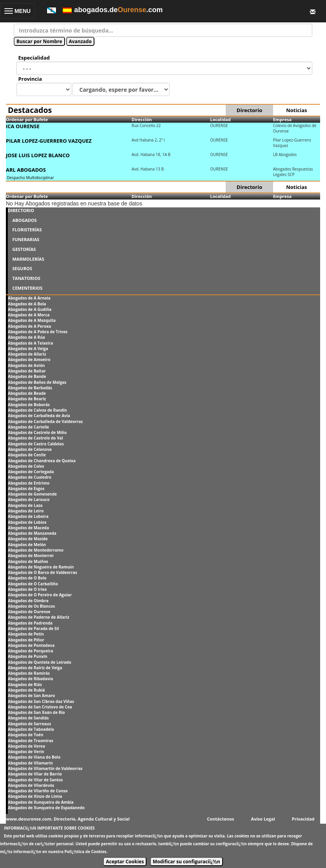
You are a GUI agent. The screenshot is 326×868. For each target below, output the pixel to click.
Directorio (249, 110)
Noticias (296, 110)
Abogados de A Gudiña (30, 309)
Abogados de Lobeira (28, 516)
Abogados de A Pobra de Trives (38, 332)
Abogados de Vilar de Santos (35, 780)
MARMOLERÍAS (28, 259)
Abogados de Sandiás (28, 718)
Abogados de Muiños (28, 561)
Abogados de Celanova (30, 449)
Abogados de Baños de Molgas (37, 382)
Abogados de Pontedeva (31, 645)
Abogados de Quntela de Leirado (40, 662)
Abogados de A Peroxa (29, 326)
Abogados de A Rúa (26, 337)
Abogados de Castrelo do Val (35, 438)
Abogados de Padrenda (30, 623)
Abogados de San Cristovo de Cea (40, 707)
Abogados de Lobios (27, 522)
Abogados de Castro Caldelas (36, 444)
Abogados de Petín (26, 634)
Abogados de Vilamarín (30, 763)
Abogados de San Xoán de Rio (36, 712)
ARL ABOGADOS (26, 170)
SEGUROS (22, 268)
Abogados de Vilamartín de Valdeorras (45, 768)
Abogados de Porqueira (30, 651)
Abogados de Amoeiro (29, 360)
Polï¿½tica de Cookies (86, 852)
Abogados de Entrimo (29, 483)
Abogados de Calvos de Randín (37, 410)
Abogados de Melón (27, 545)
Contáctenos (220, 819)
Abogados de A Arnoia (29, 298)
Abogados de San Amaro (31, 695)
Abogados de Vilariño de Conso (38, 791)
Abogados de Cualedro (30, 477)
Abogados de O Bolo (27, 578)
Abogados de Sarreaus (29, 724)
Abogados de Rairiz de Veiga (35, 668)
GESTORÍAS (24, 249)
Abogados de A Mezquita (32, 320)
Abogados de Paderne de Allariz (39, 617)
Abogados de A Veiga (28, 349)
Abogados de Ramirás (29, 673)
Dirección (142, 119)
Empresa (283, 119)
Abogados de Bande (27, 376)
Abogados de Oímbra (28, 601)
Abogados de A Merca (29, 315)
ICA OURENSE (23, 126)
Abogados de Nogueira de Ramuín (41, 567)
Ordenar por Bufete (27, 119)
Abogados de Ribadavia (30, 679)
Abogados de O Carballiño (33, 584)
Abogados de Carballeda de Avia (39, 416)
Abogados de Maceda (28, 528)
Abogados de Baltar (27, 371)
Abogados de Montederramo (36, 550)
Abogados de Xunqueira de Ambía (41, 802)
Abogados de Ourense (29, 612)
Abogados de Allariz (27, 354)
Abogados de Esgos (26, 488)
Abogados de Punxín (28, 656)
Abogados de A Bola (27, 304)
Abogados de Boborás (29, 405)
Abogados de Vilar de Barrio (35, 774)
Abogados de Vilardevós (31, 785)
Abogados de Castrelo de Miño (37, 432)
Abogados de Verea (26, 746)
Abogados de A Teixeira (31, 343)
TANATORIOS (26, 278)
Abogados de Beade (27, 393)
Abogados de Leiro (26, 511)
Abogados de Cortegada (31, 472)
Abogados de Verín (26, 752)
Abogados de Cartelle (28, 427)
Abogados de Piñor (26, 640)
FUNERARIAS (26, 239)
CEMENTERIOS (27, 288)
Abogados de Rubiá (26, 690)
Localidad (220, 119)
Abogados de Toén (26, 735)
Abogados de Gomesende (32, 494)
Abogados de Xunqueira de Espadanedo (46, 808)
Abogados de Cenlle (27, 455)
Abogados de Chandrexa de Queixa (42, 461)
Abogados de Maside (28, 539)
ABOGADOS (24, 220)
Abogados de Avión (26, 365)
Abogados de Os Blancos (31, 606)
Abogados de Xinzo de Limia (35, 796)
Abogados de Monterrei (31, 556)
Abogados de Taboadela (31, 729)
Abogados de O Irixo (27, 589)
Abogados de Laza (25, 505)
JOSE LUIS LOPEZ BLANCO (38, 155)
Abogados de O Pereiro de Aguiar (40, 595)
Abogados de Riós (25, 685)
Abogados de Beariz (27, 399)
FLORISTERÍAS (27, 230)
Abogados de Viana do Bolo (34, 757)
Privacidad (303, 819)
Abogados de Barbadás (30, 388)
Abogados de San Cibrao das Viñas (41, 701)
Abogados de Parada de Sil (33, 628)
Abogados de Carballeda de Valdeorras (45, 421)
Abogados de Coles (26, 466)
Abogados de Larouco (29, 499)
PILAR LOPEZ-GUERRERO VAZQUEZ (49, 141)
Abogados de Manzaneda (32, 533)
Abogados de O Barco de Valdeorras (43, 572)
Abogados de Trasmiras (31, 741)
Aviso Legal (263, 819)
